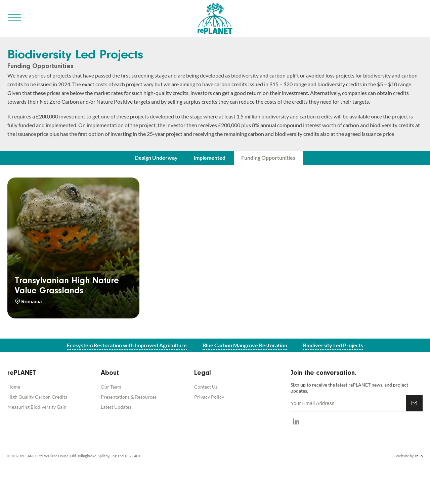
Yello (419, 456)
